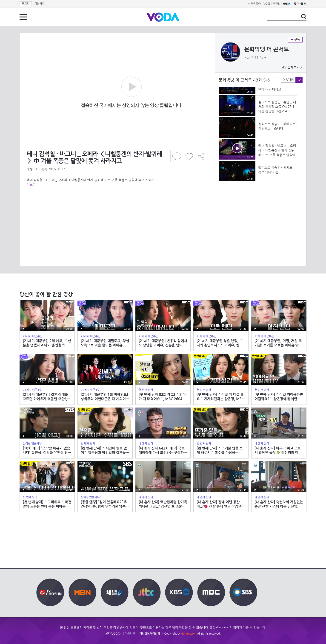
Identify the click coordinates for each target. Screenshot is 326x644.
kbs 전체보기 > (292, 67)
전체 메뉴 (23, 17)
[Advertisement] (117, 205)
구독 (295, 40)
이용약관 (130, 634)
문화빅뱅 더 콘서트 (267, 49)
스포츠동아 (254, 4)
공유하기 (202, 156)
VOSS (267, 4)
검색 (304, 17)
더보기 (31, 185)
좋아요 (189, 156)
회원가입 (39, 4)
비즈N (277, 4)
